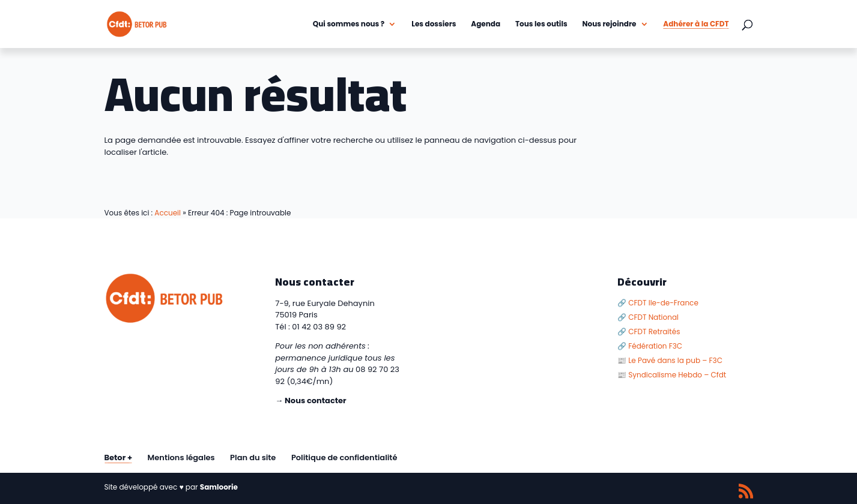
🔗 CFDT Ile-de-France (658, 303)
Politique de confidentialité (344, 457)
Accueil (168, 213)
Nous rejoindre (609, 24)
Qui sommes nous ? (349, 24)
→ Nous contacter (310, 400)
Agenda (486, 24)
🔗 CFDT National (648, 317)
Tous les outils (541, 24)
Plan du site (253, 457)
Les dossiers (434, 24)
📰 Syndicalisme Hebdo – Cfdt (672, 375)
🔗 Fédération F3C (650, 346)
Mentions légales (181, 457)
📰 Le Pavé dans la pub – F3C (670, 360)
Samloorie (219, 487)
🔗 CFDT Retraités (649, 331)
